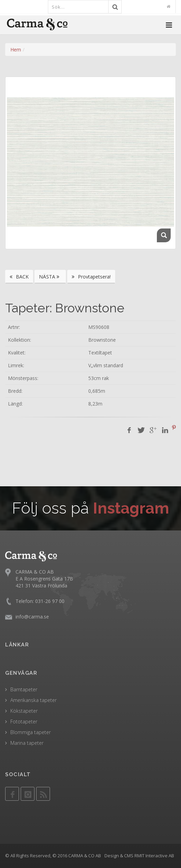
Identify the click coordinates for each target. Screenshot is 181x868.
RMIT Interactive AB (154, 856)
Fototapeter (24, 721)
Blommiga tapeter (31, 732)
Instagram (131, 508)
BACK (19, 277)
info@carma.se (32, 617)
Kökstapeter (24, 711)
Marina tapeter (27, 743)
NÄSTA (50, 277)
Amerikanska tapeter (33, 700)
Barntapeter (24, 689)
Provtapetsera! (91, 277)
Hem (16, 50)
